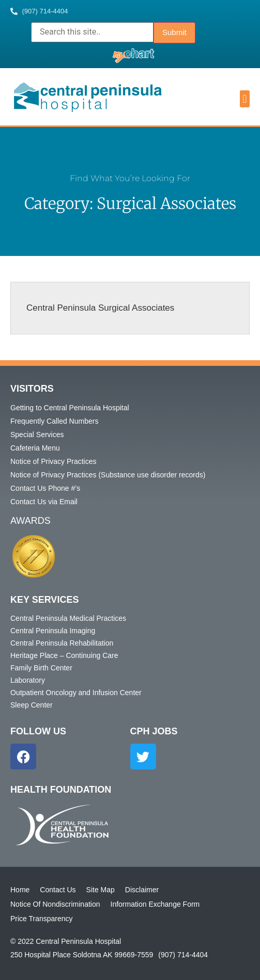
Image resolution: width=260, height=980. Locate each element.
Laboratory (28, 680)
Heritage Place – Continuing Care (64, 655)
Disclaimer (142, 890)
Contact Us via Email (44, 502)
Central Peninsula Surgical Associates (100, 308)
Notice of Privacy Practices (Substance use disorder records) (108, 475)
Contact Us (58, 890)
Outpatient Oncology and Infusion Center (76, 693)
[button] (245, 99)
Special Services (37, 435)
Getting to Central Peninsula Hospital (70, 408)
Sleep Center (32, 705)
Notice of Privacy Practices (53, 461)
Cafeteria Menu (35, 448)
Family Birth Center (41, 668)
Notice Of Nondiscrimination (55, 904)
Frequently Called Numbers (54, 421)
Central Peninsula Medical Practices (68, 618)
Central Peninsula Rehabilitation (62, 643)
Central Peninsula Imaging (53, 631)
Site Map (101, 890)
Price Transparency (42, 919)
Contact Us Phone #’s (45, 488)
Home (20, 890)
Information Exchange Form (155, 904)
